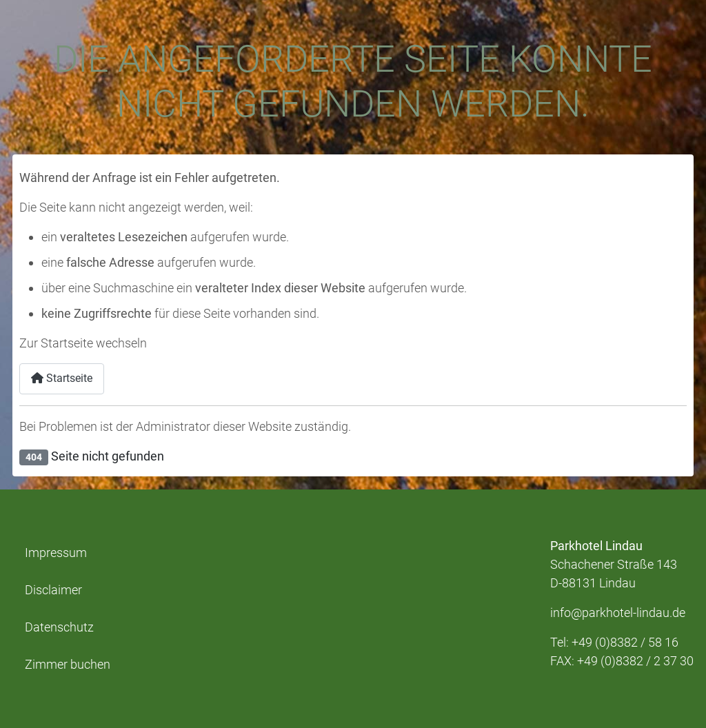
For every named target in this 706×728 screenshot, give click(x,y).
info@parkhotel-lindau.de (618, 613)
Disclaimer (53, 590)
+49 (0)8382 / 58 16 (625, 642)
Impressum (56, 553)
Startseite (62, 378)
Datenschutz (59, 627)
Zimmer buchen (68, 665)
